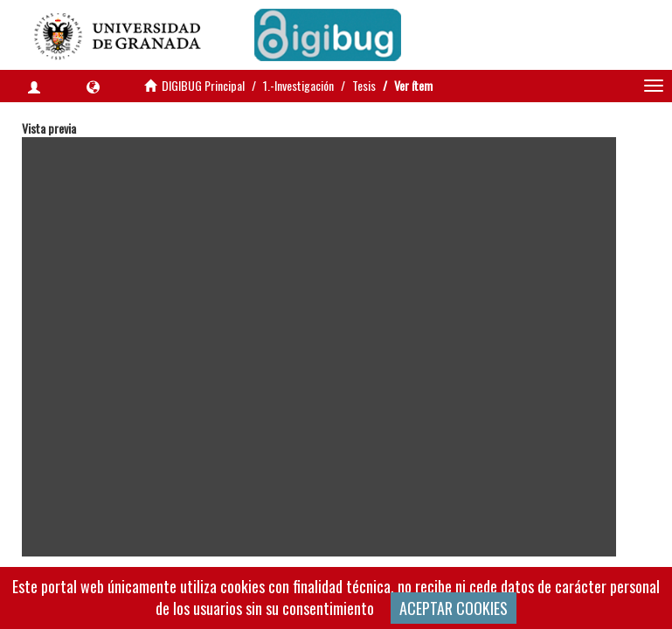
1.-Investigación (298, 85)
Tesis (364, 85)
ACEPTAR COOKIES (454, 608)
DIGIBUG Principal (203, 85)
